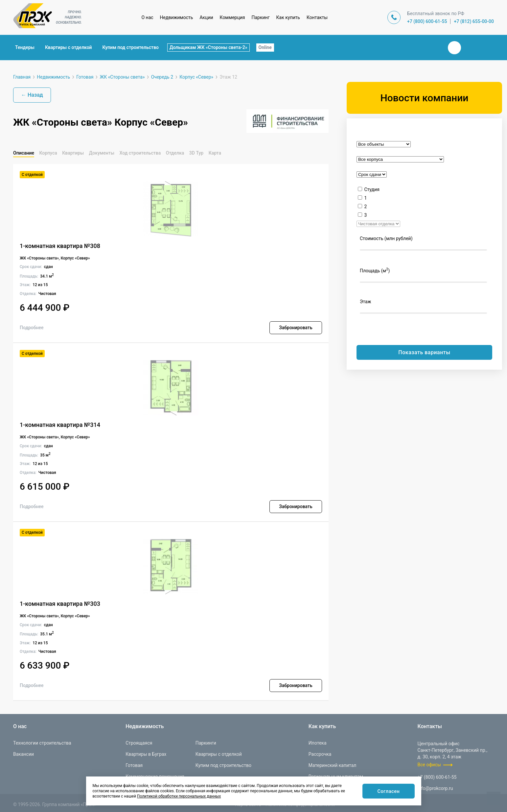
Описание (24, 153)
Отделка (175, 153)
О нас (147, 17)
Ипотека (318, 743)
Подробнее (32, 328)
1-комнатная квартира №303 (60, 604)
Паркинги (206, 743)
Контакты (317, 17)
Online (265, 47)
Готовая (134, 765)
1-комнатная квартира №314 (60, 425)
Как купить (288, 17)
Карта (215, 153)
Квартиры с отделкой (69, 47)
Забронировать (296, 328)
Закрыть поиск (433, 47)
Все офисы (429, 765)
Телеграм (470, 48)
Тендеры (25, 47)
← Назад (32, 95)
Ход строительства (140, 153)
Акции (206, 17)
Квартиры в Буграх (146, 754)
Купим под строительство (131, 47)
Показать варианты (424, 352)
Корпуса (48, 153)
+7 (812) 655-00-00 (474, 21)
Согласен (388, 791)
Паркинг (261, 17)
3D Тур (196, 153)
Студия (372, 189)
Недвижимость (177, 17)
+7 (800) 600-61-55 (427, 21)
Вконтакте (454, 48)
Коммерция (232, 17)
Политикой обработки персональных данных (179, 796)
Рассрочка (320, 754)
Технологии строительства (42, 743)
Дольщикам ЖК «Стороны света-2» (208, 47)
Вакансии (23, 754)
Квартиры (73, 153)
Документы (102, 153)
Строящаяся (139, 743)
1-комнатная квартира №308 (60, 246)
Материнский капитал (333, 765)
